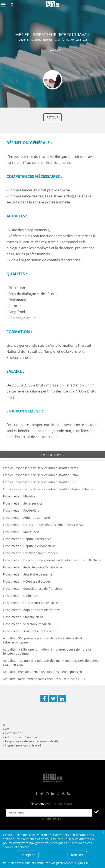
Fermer (104, 832)
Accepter (28, 855)
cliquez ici (82, 863)
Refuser (77, 855)
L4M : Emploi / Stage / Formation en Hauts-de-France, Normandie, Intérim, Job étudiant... (53, 5)
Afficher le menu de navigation (3, 5)
